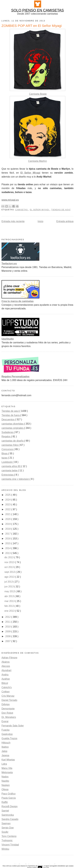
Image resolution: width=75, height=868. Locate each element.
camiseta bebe (10, 471)
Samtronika (8, 815)
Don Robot (7, 713)
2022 (8, 509)
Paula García (9, 798)
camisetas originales (13, 428)
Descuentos (8, 419)
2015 (8, 543)
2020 (8, 519)
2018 (8, 529)
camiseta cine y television (16, 479)
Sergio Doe (8, 828)
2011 (8, 622)
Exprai (5, 721)
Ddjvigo (6, 704)
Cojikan (6, 692)
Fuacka (5, 730)
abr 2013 (10, 596)
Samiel (5, 811)
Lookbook (7, 462)
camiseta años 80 (11, 466)
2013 (8, 553)
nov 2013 (10, 562)
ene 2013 (10, 611)
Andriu (5, 675)
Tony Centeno (9, 836)
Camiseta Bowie (38, 94)
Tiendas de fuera (11, 415)
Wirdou (5, 849)
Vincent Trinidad (10, 845)
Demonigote (8, 709)
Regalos (6, 437)
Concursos (8, 449)
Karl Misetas (8, 760)
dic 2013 (9, 557)
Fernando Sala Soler (13, 726)
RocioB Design (10, 806)
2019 (8, 524)
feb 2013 (9, 606)
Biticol (5, 683)
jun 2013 (9, 587)
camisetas (22, 210)
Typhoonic (7, 840)
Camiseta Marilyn (38, 161)
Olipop (5, 789)
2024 (8, 500)
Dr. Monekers (9, 717)
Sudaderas (8, 432)
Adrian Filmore (9, 658)
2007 (8, 641)
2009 (8, 631)
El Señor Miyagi (30, 173)
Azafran (6, 679)
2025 (8, 495)
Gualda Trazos (9, 738)
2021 (8, 514)
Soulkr (5, 832)
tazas (5, 458)
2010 (8, 627)
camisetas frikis (10, 445)
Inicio (40, 221)
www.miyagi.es (10, 200)
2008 (8, 636)
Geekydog (7, 734)
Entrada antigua (65, 221)
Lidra (4, 764)
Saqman (6, 823)
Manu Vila (7, 768)
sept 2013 (10, 572)
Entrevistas (8, 475)
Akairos (6, 662)
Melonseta (7, 772)
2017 (8, 534)
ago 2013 (10, 577)
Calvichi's (7, 687)
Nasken (6, 785)
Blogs (5, 454)
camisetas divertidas (13, 424)
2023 (8, 505)
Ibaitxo (5, 747)
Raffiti (5, 802)
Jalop (4, 751)
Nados (5, 777)
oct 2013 (9, 567)
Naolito (5, 781)
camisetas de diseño (13, 441)
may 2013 (10, 591)
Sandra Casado (10, 819)
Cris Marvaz (8, 696)
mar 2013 (10, 601)
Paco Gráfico (8, 794)
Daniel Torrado (9, 700)
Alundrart (6, 670)
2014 (8, 548)
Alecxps (6, 666)
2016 (8, 539)
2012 (8, 617)
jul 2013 (9, 582)
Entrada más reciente (13, 221)
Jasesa (5, 755)
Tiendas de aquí (61, 210)
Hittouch (6, 743)
